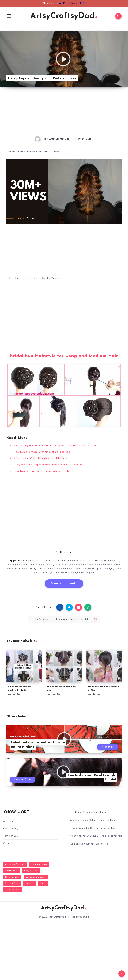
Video (118, 569)
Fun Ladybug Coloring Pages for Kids (90, 844)
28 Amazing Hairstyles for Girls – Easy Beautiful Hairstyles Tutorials (55, 446)
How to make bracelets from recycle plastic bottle (44, 471)
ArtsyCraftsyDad (64, 16)
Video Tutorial (41, 573)
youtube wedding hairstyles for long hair (72, 573)
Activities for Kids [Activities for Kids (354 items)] (15, 865)
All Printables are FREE (73, 3)
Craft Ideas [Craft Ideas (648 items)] (11, 871)
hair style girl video (39, 569)
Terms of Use (10, 836)
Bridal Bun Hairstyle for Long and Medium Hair (64, 356)
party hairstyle (105, 569)
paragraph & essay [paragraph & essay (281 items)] (36, 877)
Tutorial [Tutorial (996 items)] (30, 883)
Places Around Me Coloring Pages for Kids (93, 828)
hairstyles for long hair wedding (79, 569)
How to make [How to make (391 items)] (12, 877)
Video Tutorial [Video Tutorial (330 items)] (13, 890)
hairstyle (55, 569)
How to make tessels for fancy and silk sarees (42, 452)
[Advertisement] (64, 114)
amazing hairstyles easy (34, 561)
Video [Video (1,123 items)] (43, 883)
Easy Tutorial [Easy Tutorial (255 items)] (31, 871)
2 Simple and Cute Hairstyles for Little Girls (40, 458)
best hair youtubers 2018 (21, 565)
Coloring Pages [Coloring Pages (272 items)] (39, 865)
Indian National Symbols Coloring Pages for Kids (96, 836)
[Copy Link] (64, 619)
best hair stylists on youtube (64, 561)
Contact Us (9, 843)
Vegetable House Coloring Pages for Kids (92, 820)
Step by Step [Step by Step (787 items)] (12, 883)
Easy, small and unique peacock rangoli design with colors (48, 465)
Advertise (8, 821)
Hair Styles (66, 552)
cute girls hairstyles (47, 565)
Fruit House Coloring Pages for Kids (89, 812)
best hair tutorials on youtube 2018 (100, 561)
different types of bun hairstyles (76, 565)
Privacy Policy (11, 829)
